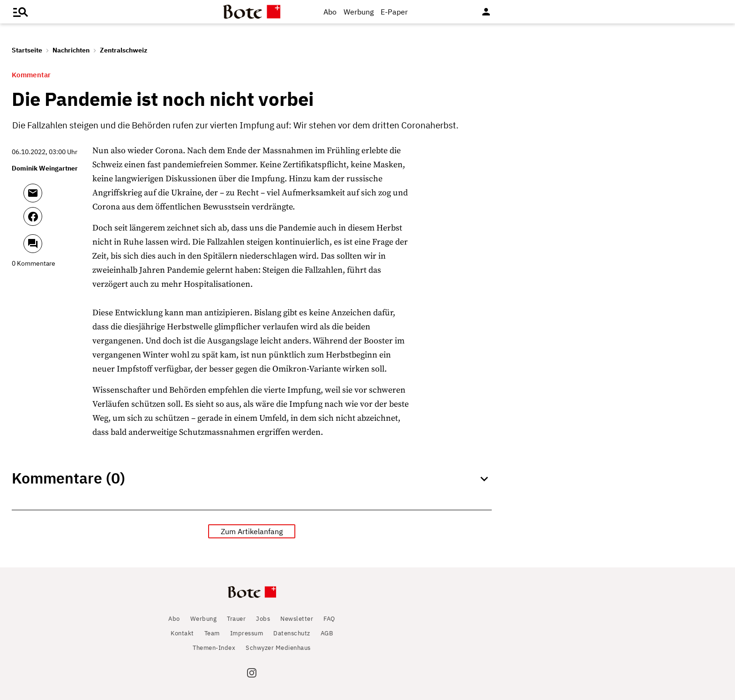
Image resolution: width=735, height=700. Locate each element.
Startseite (27, 50)
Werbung (359, 12)
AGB (327, 633)
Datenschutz (292, 633)
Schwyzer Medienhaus (278, 648)
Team (212, 633)
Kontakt (182, 633)
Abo (330, 12)
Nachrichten (71, 50)
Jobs (263, 619)
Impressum (247, 633)
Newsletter (297, 619)
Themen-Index (214, 648)
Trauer (236, 619)
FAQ (329, 619)
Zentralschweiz (124, 50)
